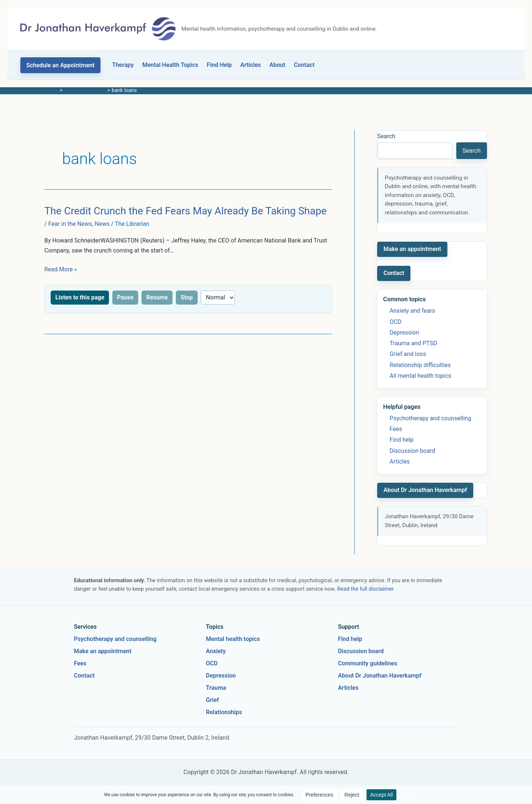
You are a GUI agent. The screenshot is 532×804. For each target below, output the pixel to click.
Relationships (224, 712)
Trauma (216, 688)
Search (386, 136)
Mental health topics (233, 639)
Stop (187, 297)
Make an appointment (412, 249)
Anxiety (216, 651)
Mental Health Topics (170, 65)
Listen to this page (80, 297)
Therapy (123, 65)
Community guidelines (368, 663)
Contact (304, 65)
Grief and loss (408, 354)
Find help (402, 440)
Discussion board (412, 451)
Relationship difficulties (420, 365)
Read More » (61, 269)
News (102, 224)
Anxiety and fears (412, 311)
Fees (396, 429)
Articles (251, 65)
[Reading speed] (218, 298)
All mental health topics (421, 376)
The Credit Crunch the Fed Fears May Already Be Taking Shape (185, 211)
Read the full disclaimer (365, 589)
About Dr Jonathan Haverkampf (425, 490)
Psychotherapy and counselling (431, 418)
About (277, 65)
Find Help (219, 65)
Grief (212, 700)
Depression (405, 333)
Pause (125, 297)
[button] (60, 65)
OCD (396, 322)
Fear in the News (70, 224)
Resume (157, 297)
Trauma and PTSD (413, 343)
